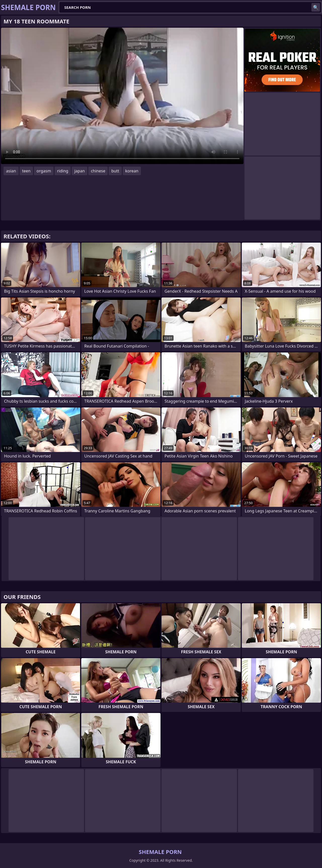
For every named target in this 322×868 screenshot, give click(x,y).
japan (79, 171)
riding (63, 171)
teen (26, 171)
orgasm (44, 171)
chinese (98, 171)
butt (115, 171)
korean (132, 171)
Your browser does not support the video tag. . (122, 96)
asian (11, 171)
